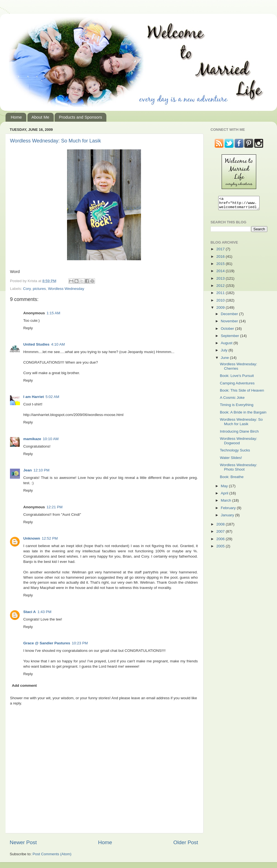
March (226, 503)
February (229, 510)
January (228, 518)
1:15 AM (53, 313)
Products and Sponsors (80, 117)
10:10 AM (51, 439)
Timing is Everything (237, 407)
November (230, 324)
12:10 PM (42, 470)
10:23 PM (80, 643)
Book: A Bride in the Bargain (243, 415)
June (225, 360)
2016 (221, 259)
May (225, 488)
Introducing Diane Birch (239, 434)
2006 (221, 541)
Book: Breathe (232, 479)
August (227, 345)
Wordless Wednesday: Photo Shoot (239, 470)
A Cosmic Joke (232, 400)
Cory (27, 289)
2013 (221, 281)
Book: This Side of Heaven (242, 393)
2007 (221, 534)
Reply (28, 328)
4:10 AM (58, 344)
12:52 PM (50, 538)
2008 (221, 527)
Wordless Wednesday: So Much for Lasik (55, 141)
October (228, 331)
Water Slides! (231, 460)
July (225, 353)
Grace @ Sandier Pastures (47, 643)
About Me (40, 117)
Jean (28, 470)
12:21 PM (55, 507)
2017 (221, 252)
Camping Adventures (237, 386)
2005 (221, 549)
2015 (221, 266)
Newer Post (23, 842)
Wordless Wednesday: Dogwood (239, 443)
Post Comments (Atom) (52, 854)
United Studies (36, 344)
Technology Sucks (235, 453)
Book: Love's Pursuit (237, 378)
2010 (221, 303)
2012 (221, 288)
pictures (39, 289)
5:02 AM (52, 397)
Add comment (24, 686)
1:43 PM (44, 612)
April (225, 496)
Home (16, 117)
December (230, 316)
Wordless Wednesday (66, 289)
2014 (221, 273)
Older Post (186, 842)
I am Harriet (34, 397)
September (230, 338)
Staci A (30, 612)
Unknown (32, 538)
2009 (221, 310)
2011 (221, 295)
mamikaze (32, 439)
